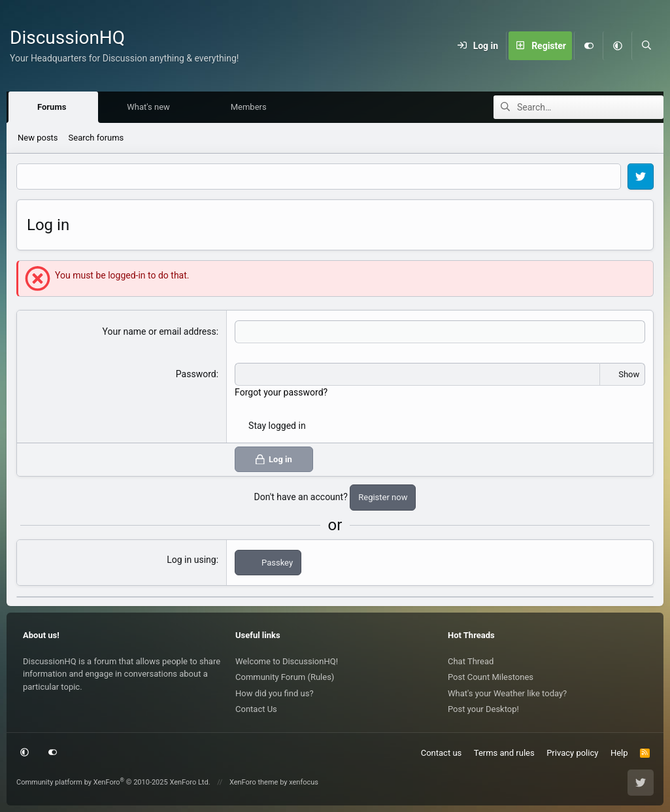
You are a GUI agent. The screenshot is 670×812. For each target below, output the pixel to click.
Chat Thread (471, 661)
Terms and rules (504, 753)
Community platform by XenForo (113, 782)
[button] (617, 46)
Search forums (96, 138)
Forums (55, 108)
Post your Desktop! (483, 709)
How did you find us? (275, 693)
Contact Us (256, 709)
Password (196, 375)
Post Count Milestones (491, 677)
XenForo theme (254, 782)
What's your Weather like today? (507, 693)
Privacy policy (572, 753)
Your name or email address (159, 332)
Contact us (442, 753)
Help (619, 753)
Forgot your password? (281, 393)
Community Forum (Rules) (285, 677)
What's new (152, 108)
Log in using (191, 560)
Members (252, 108)
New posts (38, 138)
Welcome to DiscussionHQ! (287, 661)
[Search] (646, 46)
